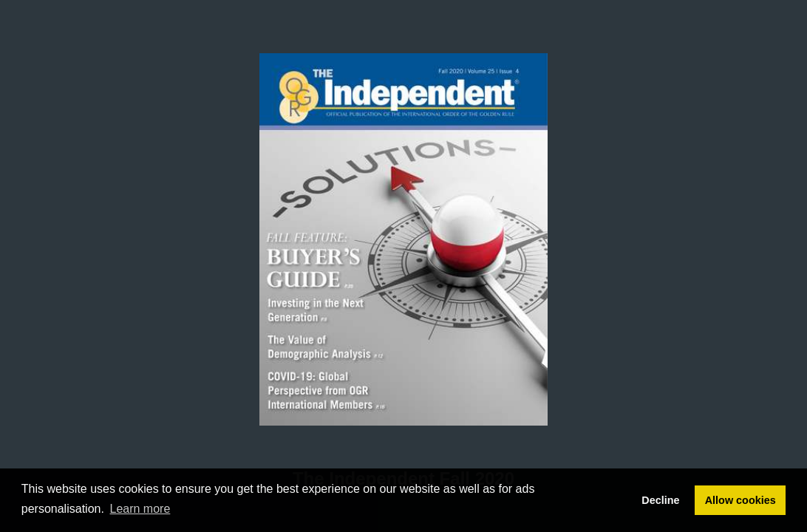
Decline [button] (660, 500)
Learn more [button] (140, 509)
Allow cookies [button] (740, 500)
